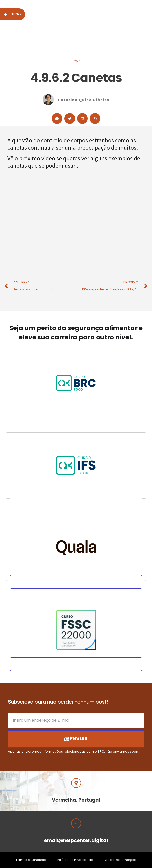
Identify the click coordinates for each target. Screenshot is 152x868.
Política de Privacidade (75, 860)
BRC (76, 61)
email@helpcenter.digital (76, 840)
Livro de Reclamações (120, 860)
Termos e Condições (32, 860)
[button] (57, 119)
